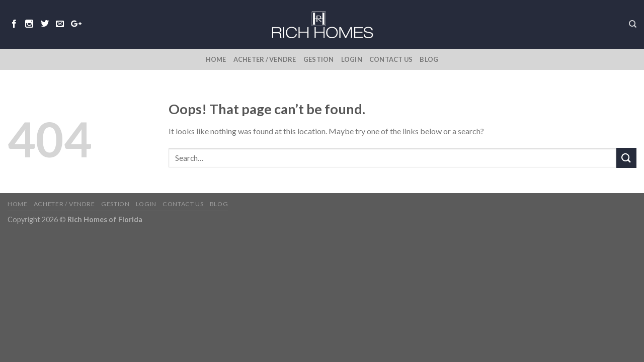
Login (352, 59)
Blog (429, 59)
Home (216, 59)
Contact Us (391, 59)
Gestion (319, 59)
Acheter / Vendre (265, 59)
